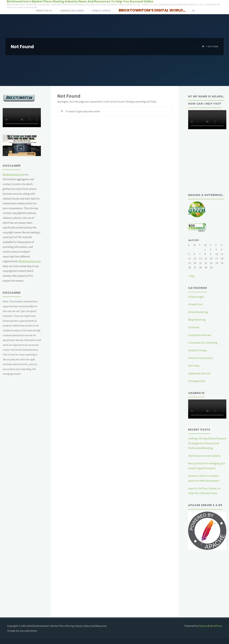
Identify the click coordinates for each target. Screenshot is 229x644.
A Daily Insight (196, 297)
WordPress (216, 626)
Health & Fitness (198, 350)
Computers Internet (200, 335)
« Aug (191, 276)
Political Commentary (200, 358)
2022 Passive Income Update (204, 456)
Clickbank (194, 327)
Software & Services (199, 373)
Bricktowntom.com (14, 174)
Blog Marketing (197, 320)
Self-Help (194, 366)
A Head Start (195, 304)
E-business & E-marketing (203, 343)
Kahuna (203, 626)
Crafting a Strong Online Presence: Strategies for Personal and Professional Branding (207, 443)
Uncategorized (197, 381)
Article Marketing (198, 312)
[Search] (193, 11)
